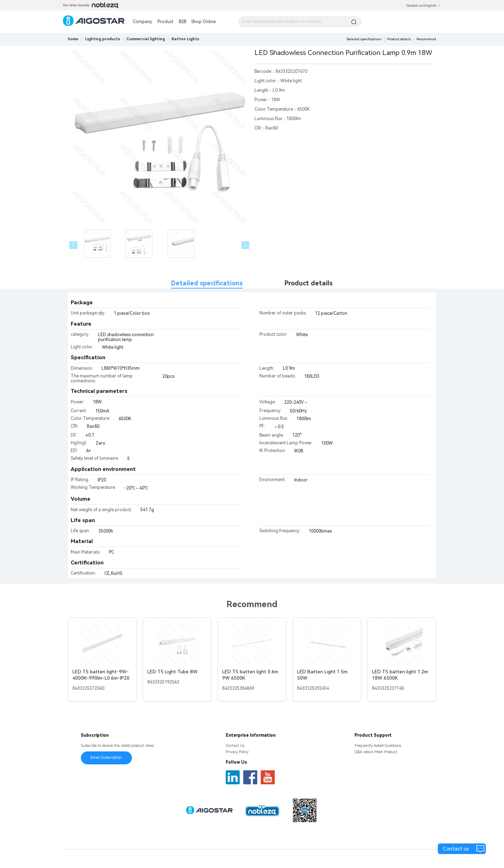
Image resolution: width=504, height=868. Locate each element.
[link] (103, 39)
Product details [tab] (309, 283)
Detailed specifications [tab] (207, 283)
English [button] (433, 6)
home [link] (73, 39)
